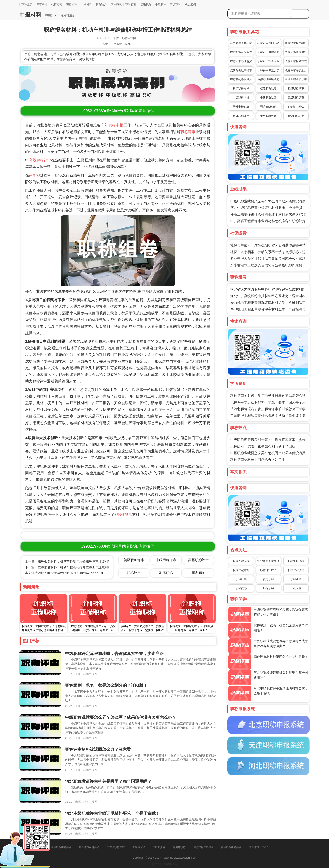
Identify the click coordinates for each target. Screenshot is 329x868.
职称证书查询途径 (296, 52)
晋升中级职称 (241, 107)
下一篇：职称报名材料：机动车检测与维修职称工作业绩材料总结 (71, 567)
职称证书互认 (296, 107)
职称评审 (188, 132)
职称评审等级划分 (296, 70)
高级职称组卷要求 (231, 847)
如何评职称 (179, 847)
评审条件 (42, 5)
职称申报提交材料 (296, 43)
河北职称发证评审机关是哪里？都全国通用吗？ (108, 781)
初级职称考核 (241, 88)
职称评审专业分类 (268, 70)
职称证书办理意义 (241, 61)
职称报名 (125, 514)
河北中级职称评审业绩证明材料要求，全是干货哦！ (112, 813)
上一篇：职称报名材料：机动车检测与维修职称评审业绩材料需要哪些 (74, 561)
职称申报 (116, 125)
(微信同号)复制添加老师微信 (118, 111)
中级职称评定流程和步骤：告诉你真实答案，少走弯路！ (117, 654)
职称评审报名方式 (296, 61)
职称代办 (241, 588)
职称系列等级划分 (241, 79)
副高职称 (166, 573)
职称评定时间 (241, 570)
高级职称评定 (296, 116)
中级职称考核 (241, 98)
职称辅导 (72, 5)
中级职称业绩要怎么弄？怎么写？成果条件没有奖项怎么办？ (121, 717)
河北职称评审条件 (268, 561)
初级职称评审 (296, 88)
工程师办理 (139, 847)
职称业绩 (296, 579)
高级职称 (175, 5)
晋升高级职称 (268, 107)
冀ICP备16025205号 (164, 865)
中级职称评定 (268, 116)
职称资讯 (116, 5)
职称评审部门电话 (268, 43)
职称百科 (131, 5)
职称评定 (134, 573)
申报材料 (86, 5)
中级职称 (161, 5)
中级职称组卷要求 (61, 847)
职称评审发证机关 (259, 847)
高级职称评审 (40, 160)
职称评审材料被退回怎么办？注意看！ (259, 460)
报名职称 (199, 573)
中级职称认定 (268, 98)
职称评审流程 (296, 570)
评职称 (48, 16)
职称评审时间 (268, 570)
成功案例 (190, 5)
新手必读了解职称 (241, 43)
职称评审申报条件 (241, 52)
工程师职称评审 (116, 847)
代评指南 (57, 5)
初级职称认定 (268, 88)
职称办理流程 (241, 561)
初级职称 (146, 5)
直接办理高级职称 (296, 79)
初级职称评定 (241, 116)
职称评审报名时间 (268, 61)
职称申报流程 (296, 561)
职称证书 (241, 579)
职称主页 (27, 5)
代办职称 (268, 579)
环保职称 (268, 588)
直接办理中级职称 (268, 79)
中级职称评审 (166, 560)
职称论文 (101, 5)
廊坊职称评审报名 (203, 847)
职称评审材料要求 (89, 847)
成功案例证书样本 (241, 70)
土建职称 (296, 588)
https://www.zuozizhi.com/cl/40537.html (75, 573)
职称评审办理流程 (268, 52)
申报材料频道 (66, 16)
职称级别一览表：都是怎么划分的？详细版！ (265, 446)
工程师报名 (159, 847)
